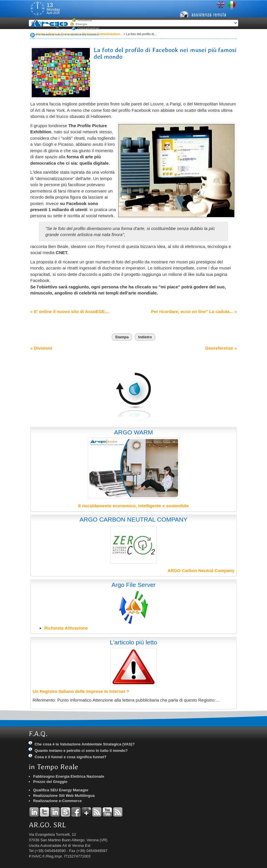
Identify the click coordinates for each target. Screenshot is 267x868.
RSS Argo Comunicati (118, 812)
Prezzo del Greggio (50, 782)
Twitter (44, 812)
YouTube (107, 812)
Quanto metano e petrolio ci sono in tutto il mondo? (81, 751)
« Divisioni (41, 348)
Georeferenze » (221, 348)
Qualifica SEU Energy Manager (61, 790)
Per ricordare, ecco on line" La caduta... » (194, 311)
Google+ (86, 812)
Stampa (122, 337)
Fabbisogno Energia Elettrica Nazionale (69, 776)
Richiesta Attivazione (66, 628)
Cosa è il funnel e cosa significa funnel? (71, 757)
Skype (65, 812)
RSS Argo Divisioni (97, 812)
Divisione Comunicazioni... (102, 34)
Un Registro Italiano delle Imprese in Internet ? (81, 691)
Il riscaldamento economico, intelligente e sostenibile (133, 506)
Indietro (145, 337)
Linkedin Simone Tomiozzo (55, 812)
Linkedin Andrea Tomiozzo (34, 812)
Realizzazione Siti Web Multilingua (64, 796)
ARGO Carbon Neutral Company (201, 570)
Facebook (76, 812)
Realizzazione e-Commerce (57, 801)
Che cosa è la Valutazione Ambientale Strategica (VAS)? (85, 744)
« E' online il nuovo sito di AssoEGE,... (70, 311)
